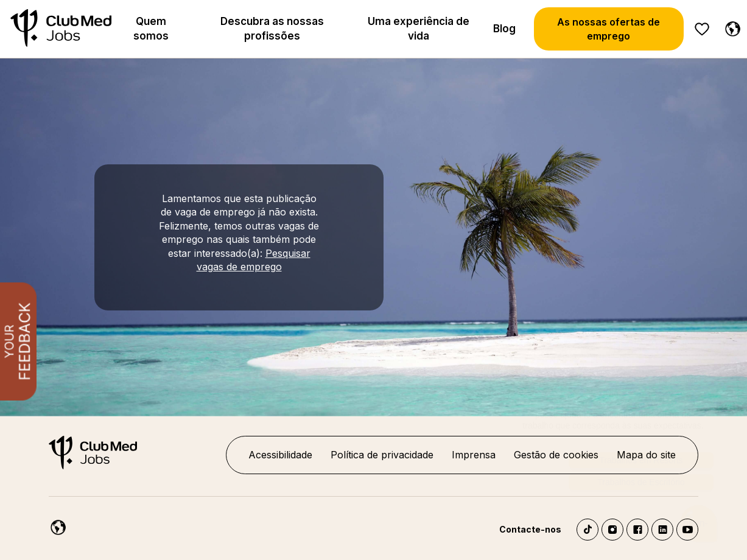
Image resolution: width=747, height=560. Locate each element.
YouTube (687, 530)
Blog (504, 29)
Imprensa (474, 455)
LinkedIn (662, 530)
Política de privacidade (382, 455)
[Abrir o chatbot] (699, 513)
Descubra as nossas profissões (272, 29)
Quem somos (151, 29)
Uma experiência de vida (419, 29)
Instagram (612, 530)
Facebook (637, 530)
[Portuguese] (730, 27)
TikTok (587, 530)
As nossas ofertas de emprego (608, 29)
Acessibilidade (280, 455)
